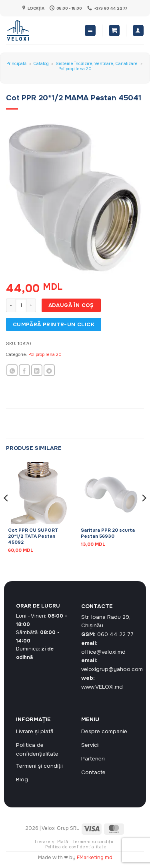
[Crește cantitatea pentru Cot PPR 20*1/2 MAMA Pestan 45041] (31, 305)
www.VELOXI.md (102, 687)
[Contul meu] (138, 30)
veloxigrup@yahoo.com (112, 669)
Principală (16, 63)
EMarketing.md (95, 858)
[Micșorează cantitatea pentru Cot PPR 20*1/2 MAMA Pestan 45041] (11, 305)
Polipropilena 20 (75, 69)
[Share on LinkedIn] (37, 370)
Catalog (41, 63)
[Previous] (6, 514)
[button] (90, 30)
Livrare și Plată (51, 842)
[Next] (144, 514)
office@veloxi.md (103, 652)
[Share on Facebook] (24, 370)
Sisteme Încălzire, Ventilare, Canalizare (97, 63)
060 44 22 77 (115, 634)
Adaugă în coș (71, 305)
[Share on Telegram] (49, 370)
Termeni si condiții (93, 842)
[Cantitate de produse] (21, 305)
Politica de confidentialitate (76, 847)
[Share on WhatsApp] (12, 370)
